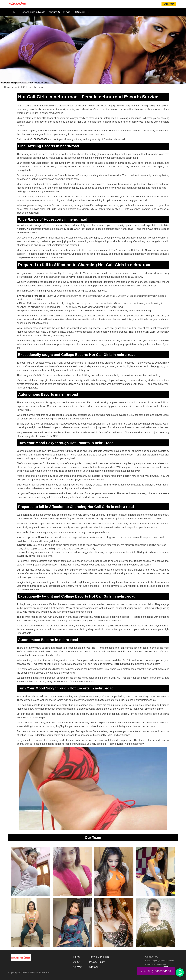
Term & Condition (99, 957)
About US (54, 12)
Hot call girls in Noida (33, 12)
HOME (13, 12)
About (77, 962)
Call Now (169, 4)
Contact (78, 967)
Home (8, 87)
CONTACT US (81, 12)
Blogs (67, 12)
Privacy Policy (97, 962)
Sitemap (94, 967)
